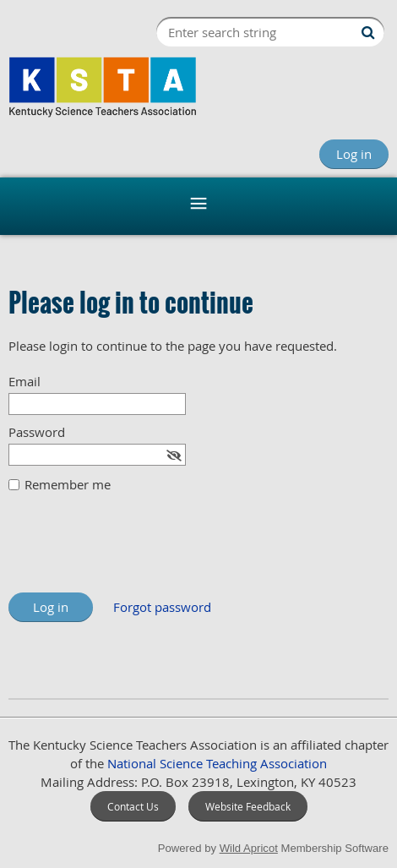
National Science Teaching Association (217, 763)
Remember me (68, 484)
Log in (354, 154)
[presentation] (137, 551)
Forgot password (162, 607)
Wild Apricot (249, 848)
